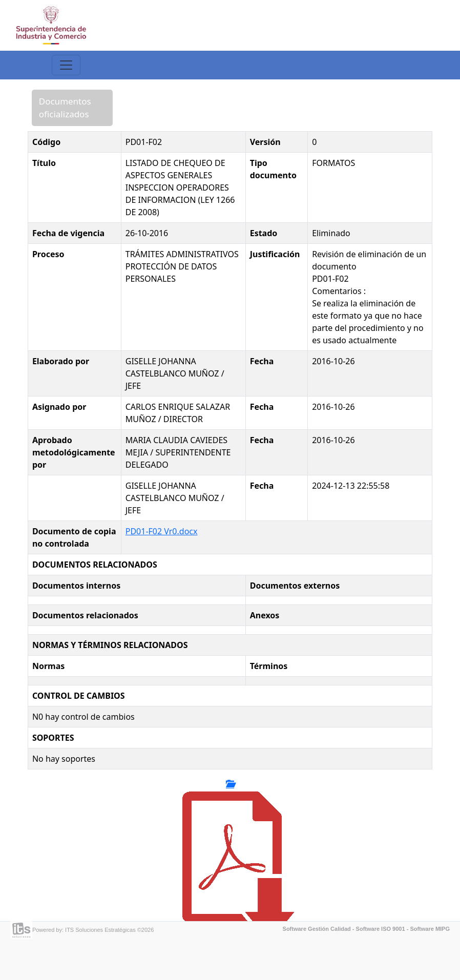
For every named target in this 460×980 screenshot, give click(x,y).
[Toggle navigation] (66, 65)
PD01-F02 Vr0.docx (162, 531)
